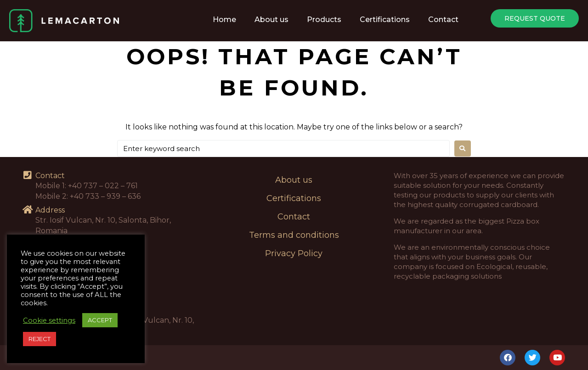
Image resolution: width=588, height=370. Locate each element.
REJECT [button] (40, 339)
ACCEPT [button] (100, 320)
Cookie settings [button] (49, 320)
